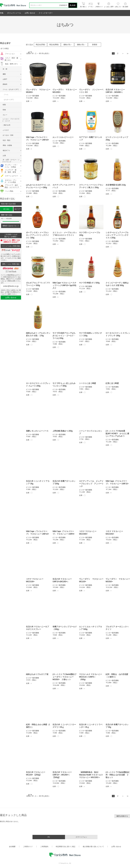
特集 (2, 13)
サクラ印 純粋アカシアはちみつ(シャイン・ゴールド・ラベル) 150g (64, 336)
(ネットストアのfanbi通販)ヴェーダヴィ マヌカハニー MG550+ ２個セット (64, 677)
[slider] (2, 221)
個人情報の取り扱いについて (93, 847)
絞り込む (6, 209)
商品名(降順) (54, 45)
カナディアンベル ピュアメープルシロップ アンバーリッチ (91, 484)
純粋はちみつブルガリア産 (37, 674)
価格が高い (81, 45)
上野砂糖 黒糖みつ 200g (63, 431)
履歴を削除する (122, 816)
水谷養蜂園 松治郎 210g (116, 185)
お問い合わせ (30, 13)
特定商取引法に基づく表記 (66, 847)
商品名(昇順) (40, 45)
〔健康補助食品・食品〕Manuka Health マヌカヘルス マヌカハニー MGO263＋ (91, 775)
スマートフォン (81, 837)
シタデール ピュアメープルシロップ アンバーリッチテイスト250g (117, 235)
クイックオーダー (46, 13)
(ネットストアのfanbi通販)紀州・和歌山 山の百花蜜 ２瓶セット (117, 775)
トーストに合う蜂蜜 (88, 383)
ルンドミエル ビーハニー (63, 137)
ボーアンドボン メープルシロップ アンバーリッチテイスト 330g (37, 235)
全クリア (18, 209)
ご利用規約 (44, 847)
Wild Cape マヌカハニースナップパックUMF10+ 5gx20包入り (64, 285)
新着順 (95, 45)
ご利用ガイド (28, 847)
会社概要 (12, 847)
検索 (73, 5)
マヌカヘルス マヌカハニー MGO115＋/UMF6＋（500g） (91, 677)
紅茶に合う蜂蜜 (112, 383)
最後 (128, 54)
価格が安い (68, 45)
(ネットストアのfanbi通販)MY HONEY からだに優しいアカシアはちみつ (117, 434)
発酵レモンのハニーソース (37, 431)
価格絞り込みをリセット (11, 226)
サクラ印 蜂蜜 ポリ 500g (89, 283)
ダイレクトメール (14, 13)
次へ (123, 54)
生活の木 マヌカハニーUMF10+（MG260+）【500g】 (62, 775)
